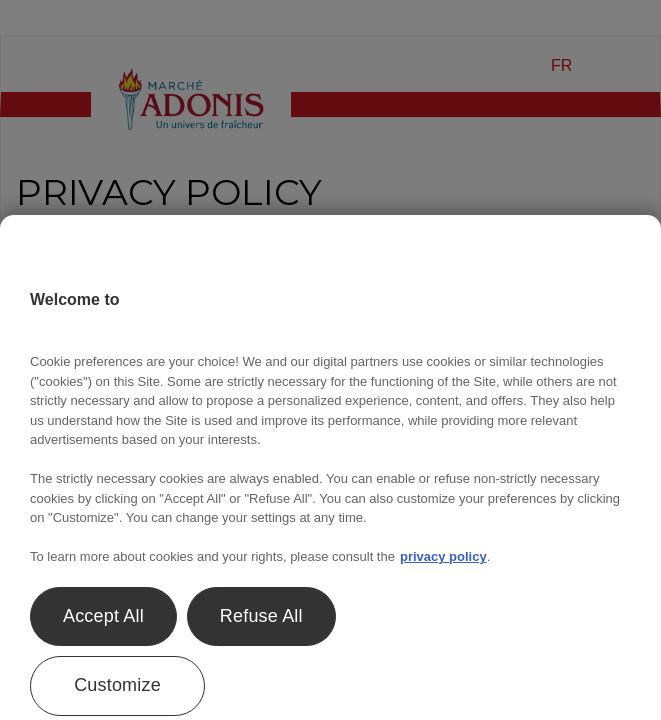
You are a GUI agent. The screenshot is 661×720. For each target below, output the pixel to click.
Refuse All (261, 616)
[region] (330, 467)
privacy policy (443, 556)
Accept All (103, 616)
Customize (117, 685)
